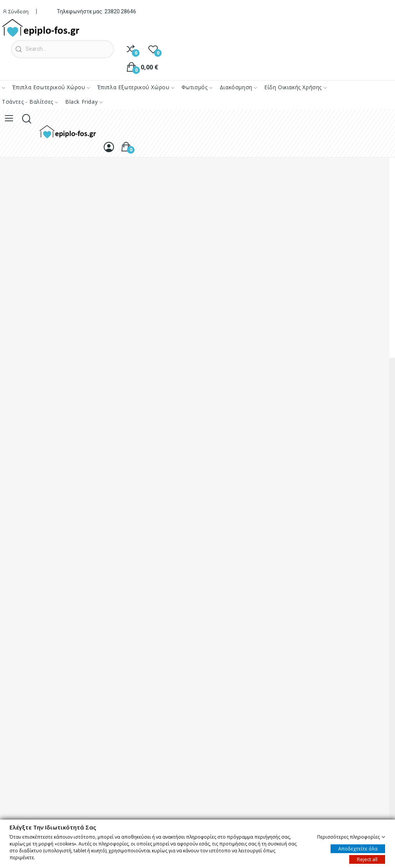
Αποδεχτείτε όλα (358, 848)
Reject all (367, 859)
